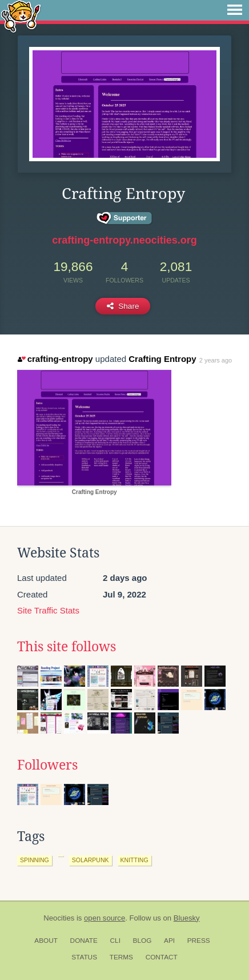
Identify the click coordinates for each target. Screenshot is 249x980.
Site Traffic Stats (48, 610)
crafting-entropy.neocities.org (124, 240)
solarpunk (91, 860)
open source (105, 918)
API (169, 941)
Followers (47, 765)
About (46, 941)
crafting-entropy (55, 359)
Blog (142, 941)
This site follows (67, 647)
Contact (162, 957)
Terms (121, 957)
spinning (35, 860)
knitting (134, 860)
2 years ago (216, 360)
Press (199, 941)
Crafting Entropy (162, 359)
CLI (115, 941)
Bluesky (187, 918)
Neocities (59, 918)
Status (84, 957)
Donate (84, 941)
